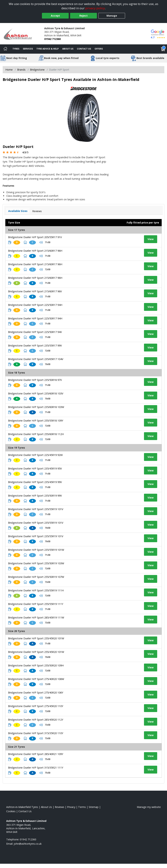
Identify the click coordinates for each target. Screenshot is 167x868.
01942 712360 (52, 39)
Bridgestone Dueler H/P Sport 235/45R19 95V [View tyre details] (35, 468)
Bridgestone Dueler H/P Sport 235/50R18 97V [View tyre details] (35, 380)
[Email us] (28, 844)
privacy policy (95, 8)
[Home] (5, 49)
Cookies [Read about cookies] (11, 811)
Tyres (16, 49)
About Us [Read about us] (46, 807)
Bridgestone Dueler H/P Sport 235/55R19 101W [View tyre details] (36, 550)
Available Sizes (18, 211)
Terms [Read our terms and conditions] (82, 807)
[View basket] (163, 49)
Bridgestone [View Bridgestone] (37, 70)
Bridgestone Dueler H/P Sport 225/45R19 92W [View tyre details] (35, 455)
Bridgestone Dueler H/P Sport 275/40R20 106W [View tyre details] (36, 679)
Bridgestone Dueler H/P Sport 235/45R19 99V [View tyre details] (35, 482)
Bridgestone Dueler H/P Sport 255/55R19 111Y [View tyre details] (36, 604)
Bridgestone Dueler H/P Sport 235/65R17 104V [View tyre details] (36, 359)
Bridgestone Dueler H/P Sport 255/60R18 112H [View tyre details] (36, 434)
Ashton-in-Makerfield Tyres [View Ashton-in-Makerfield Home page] (22, 807)
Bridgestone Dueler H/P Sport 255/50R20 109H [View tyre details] (36, 665)
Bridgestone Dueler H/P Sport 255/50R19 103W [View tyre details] (36, 563)
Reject (83, 16)
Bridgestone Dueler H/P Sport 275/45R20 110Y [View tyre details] (36, 706)
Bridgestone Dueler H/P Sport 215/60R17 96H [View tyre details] (35, 251)
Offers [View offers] (99, 49)
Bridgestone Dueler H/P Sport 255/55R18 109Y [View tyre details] (36, 421)
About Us (68, 49)
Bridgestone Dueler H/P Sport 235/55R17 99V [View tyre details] (35, 346)
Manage (112, 16)
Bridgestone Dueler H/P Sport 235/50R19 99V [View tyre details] (35, 496)
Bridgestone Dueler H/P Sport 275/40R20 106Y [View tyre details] (36, 693)
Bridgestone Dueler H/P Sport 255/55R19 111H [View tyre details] (36, 590)
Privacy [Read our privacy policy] (71, 807)
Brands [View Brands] (21, 70)
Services (28, 49)
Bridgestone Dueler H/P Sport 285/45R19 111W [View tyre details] (36, 617)
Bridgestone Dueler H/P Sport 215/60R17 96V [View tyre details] (35, 291)
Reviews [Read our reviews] (60, 807)
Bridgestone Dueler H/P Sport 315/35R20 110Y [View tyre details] (36, 733)
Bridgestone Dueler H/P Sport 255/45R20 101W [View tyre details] (36, 638)
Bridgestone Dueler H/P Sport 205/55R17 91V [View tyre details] (35, 237)
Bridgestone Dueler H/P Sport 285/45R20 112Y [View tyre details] (36, 720)
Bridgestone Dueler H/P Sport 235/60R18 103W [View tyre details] (36, 407)
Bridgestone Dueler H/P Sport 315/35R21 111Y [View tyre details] (36, 768)
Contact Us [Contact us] (84, 49)
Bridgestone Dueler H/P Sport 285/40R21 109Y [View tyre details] (36, 754)
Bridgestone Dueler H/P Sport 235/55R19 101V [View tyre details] (36, 509)
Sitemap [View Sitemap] (94, 807)
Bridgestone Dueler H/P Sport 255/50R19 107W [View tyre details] (36, 577)
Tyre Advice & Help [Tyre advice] (48, 49)
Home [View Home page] (9, 70)
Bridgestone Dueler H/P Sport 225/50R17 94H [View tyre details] (35, 305)
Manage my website (149, 807)
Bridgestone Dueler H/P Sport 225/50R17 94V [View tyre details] (35, 332)
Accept (55, 16)
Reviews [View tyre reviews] (37, 211)
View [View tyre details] (151, 239)
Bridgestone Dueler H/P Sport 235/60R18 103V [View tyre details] (36, 393)
